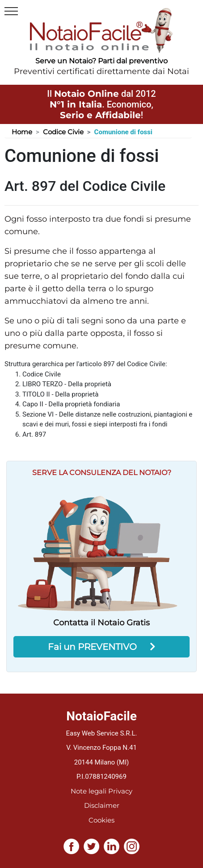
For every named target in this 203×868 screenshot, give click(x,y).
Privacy (120, 791)
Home (22, 132)
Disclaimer (102, 805)
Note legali (89, 791)
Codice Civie (63, 132)
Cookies (101, 820)
